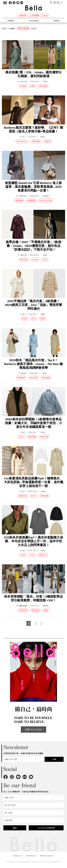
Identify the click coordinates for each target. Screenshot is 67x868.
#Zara (45, 260)
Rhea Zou (24, 255)
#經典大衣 (43, 555)
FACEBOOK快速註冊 (46, 828)
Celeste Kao (22, 196)
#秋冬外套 (44, 437)
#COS (33, 496)
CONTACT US (31, 856)
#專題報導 (31, 200)
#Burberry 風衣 (46, 200)
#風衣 (43, 319)
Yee (24, 314)
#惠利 (33, 86)
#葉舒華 (47, 141)
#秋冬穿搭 (33, 378)
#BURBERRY (22, 141)
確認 (15, 828)
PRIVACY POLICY (47, 856)
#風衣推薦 (43, 86)
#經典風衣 (21, 378)
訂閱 (54, 759)
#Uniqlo (35, 260)
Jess (24, 432)
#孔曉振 (23, 86)
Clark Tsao (24, 81)
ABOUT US (18, 856)
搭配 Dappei (23, 606)
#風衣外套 (23, 610)
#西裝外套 (23, 496)
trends (45, 81)
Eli (24, 137)
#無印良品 (24, 260)
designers (46, 196)
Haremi (24, 373)
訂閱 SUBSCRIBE (33, 729)
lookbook (46, 606)
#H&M (24, 319)
